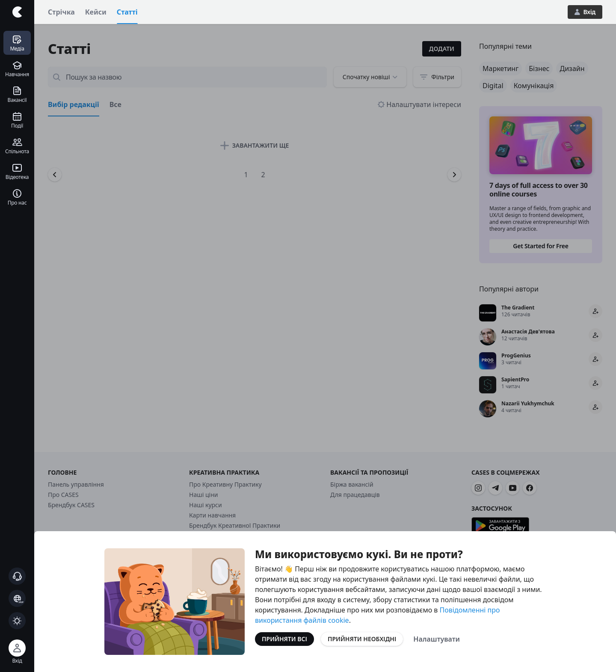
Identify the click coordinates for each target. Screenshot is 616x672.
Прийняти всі (284, 639)
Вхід (585, 12)
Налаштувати (437, 639)
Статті (127, 12)
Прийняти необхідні (362, 639)
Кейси (96, 12)
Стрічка (61, 12)
